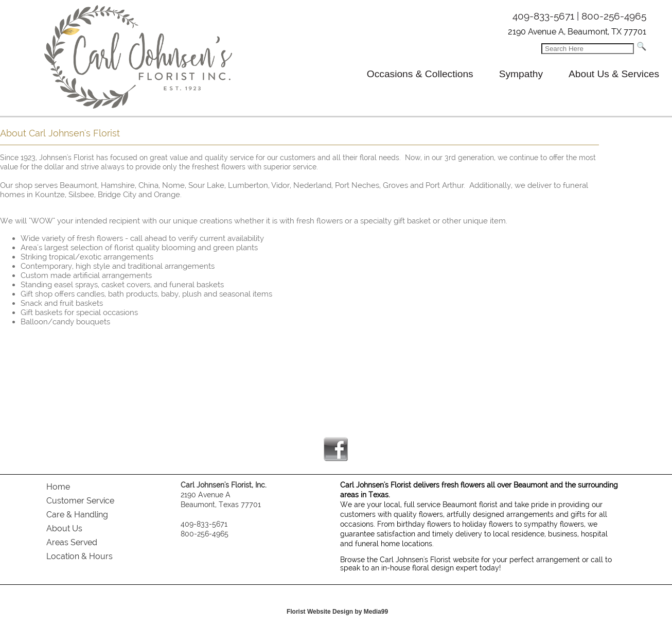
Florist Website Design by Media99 (337, 612)
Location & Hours (79, 556)
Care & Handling (77, 515)
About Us (64, 528)
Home (58, 487)
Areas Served (72, 542)
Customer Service (80, 501)
